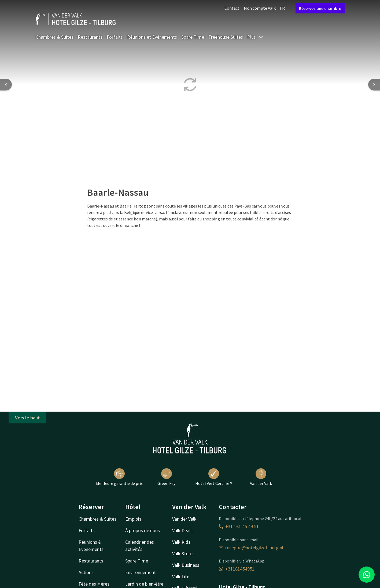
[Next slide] (374, 85)
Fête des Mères (94, 584)
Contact (232, 8)
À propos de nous (143, 530)
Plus (255, 37)
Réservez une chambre (320, 8)
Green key (166, 477)
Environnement (141, 572)
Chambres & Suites (55, 37)
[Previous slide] (6, 85)
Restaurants (90, 37)
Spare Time (193, 37)
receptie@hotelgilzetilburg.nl (251, 548)
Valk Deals (182, 530)
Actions (86, 572)
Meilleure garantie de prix (119, 477)
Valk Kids (181, 542)
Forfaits (115, 37)
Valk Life (181, 577)
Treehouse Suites (226, 37)
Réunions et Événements (152, 37)
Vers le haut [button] (27, 418)
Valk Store (182, 553)
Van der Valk (261, 477)
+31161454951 (237, 569)
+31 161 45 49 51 (239, 526)
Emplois (133, 519)
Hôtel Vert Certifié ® (214, 477)
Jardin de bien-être (144, 584)
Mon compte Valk (260, 8)
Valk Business (186, 565)
